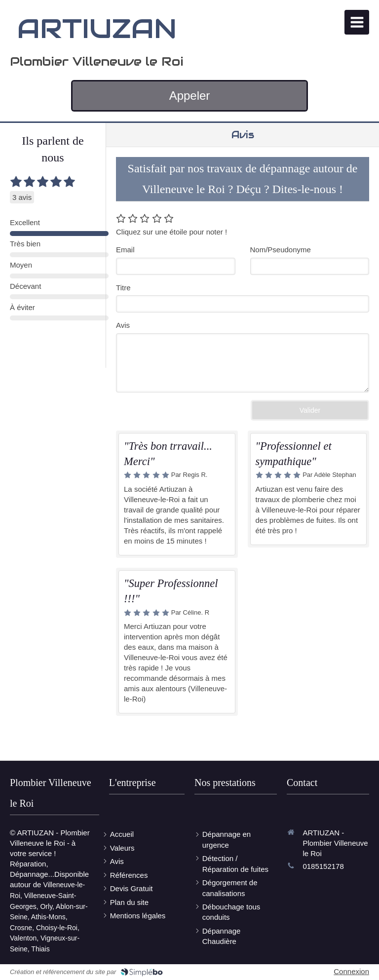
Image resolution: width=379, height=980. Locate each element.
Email (125, 250)
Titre (123, 288)
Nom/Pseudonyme (281, 250)
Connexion (351, 971)
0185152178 (323, 866)
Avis (123, 325)
